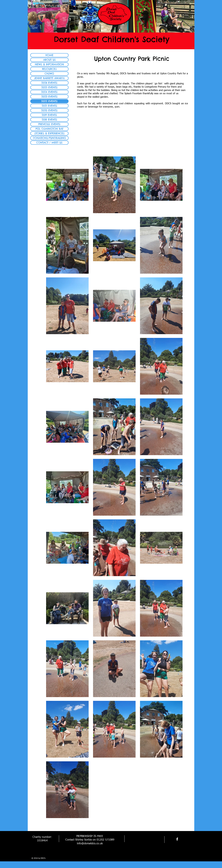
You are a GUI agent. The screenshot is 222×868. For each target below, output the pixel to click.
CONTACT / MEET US (49, 143)
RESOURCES (49, 69)
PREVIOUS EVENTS (49, 124)
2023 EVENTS (49, 97)
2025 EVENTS (49, 87)
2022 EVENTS (49, 101)
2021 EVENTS (49, 106)
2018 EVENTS (49, 120)
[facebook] (177, 839)
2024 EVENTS (49, 92)
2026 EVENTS (49, 83)
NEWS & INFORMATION (49, 64)
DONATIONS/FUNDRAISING (49, 138)
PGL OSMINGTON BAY (49, 129)
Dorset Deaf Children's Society (112, 39)
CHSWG (49, 74)
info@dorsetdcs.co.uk (90, 844)
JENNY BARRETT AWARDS (49, 78)
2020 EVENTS (49, 110)
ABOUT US (49, 60)
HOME (49, 55)
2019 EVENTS (49, 115)
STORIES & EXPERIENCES (49, 133)
